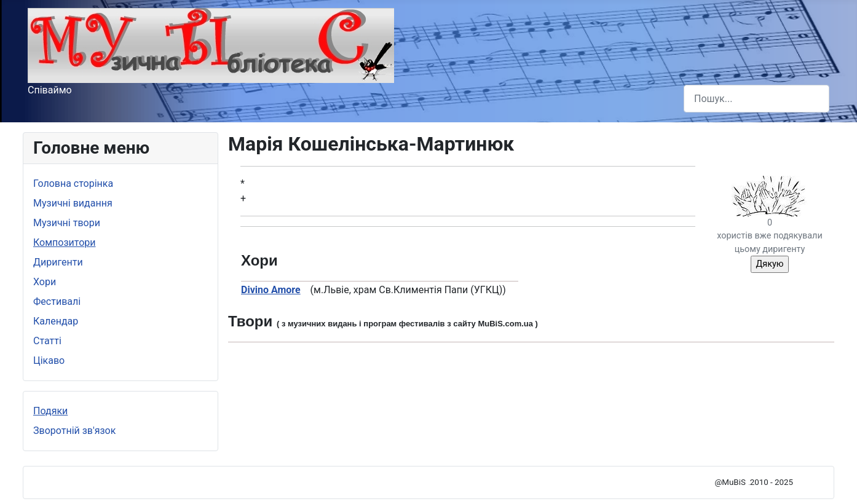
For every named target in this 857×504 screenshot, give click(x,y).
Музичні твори (67, 223)
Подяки (50, 411)
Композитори (65, 242)
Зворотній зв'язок (74, 431)
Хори (45, 282)
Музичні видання (73, 203)
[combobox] (756, 99)
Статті (47, 341)
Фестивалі (57, 301)
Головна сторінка (73, 183)
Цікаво (49, 360)
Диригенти (58, 262)
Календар (56, 321)
